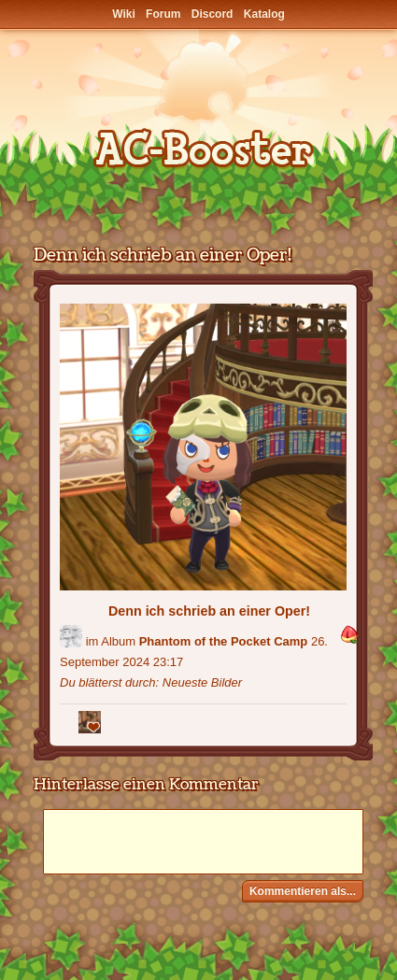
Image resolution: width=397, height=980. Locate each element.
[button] (349, 636)
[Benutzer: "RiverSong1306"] (71, 636)
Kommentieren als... (303, 891)
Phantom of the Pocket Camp (224, 641)
